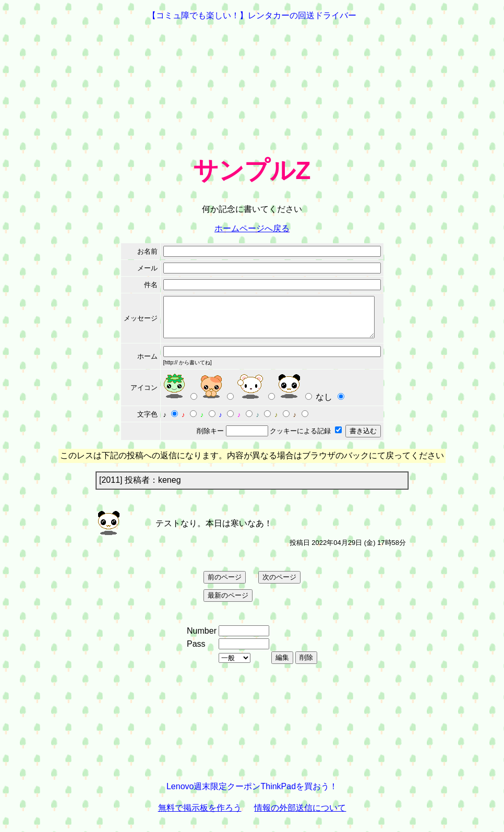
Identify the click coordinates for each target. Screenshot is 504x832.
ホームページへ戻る (252, 228)
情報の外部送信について (300, 816)
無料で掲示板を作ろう (200, 816)
